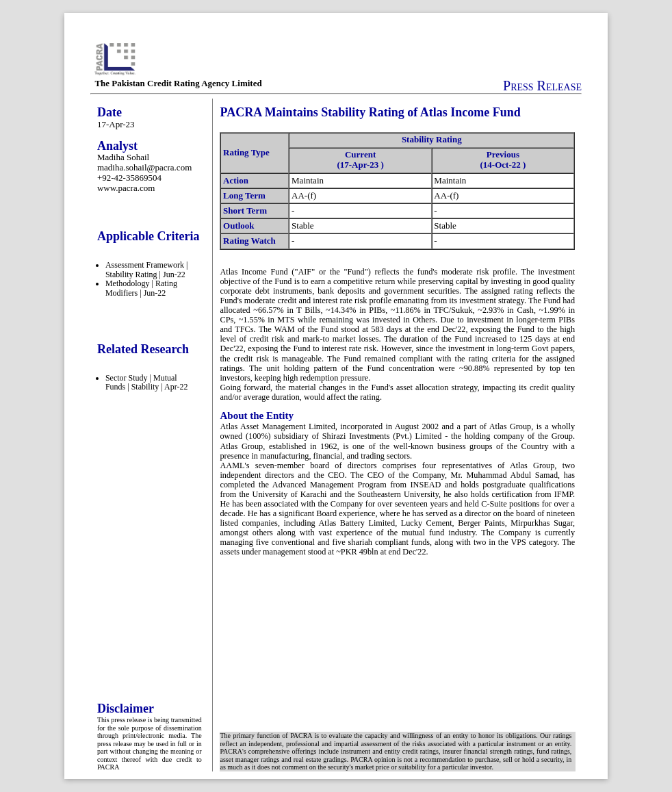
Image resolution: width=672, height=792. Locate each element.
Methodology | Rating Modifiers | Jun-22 (141, 288)
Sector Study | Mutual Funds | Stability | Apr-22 (147, 383)
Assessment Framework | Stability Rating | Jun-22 (146, 270)
